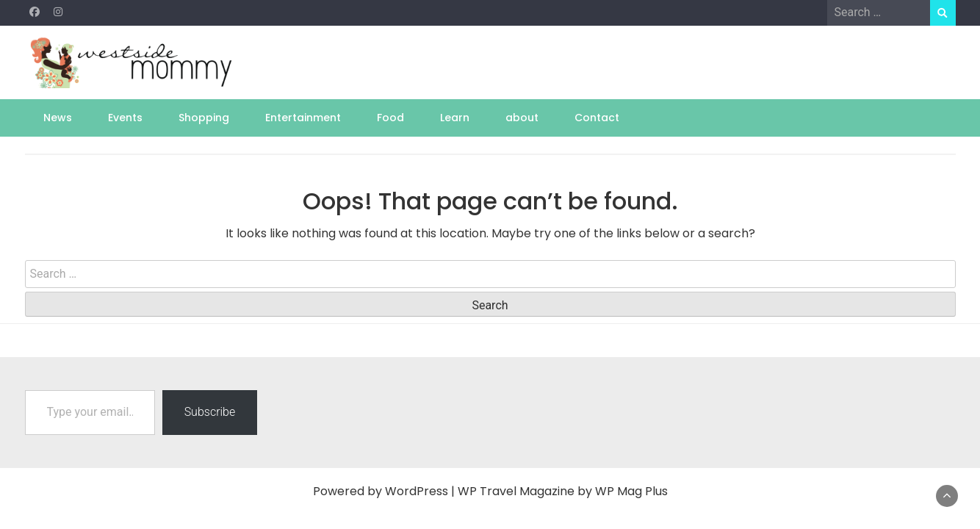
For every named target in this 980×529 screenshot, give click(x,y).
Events (125, 118)
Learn (455, 118)
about (522, 118)
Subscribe (210, 412)
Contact (597, 118)
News (58, 118)
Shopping (204, 118)
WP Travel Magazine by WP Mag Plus (563, 491)
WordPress (417, 491)
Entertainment (303, 118)
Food (390, 118)
